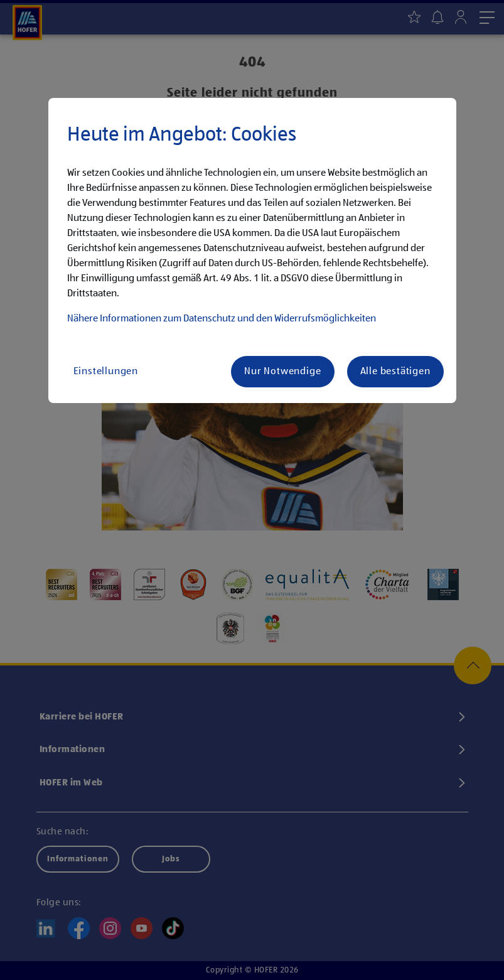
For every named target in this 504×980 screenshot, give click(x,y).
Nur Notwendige (282, 372)
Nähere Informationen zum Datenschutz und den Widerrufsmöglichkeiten (222, 319)
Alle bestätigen (395, 372)
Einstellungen (106, 372)
